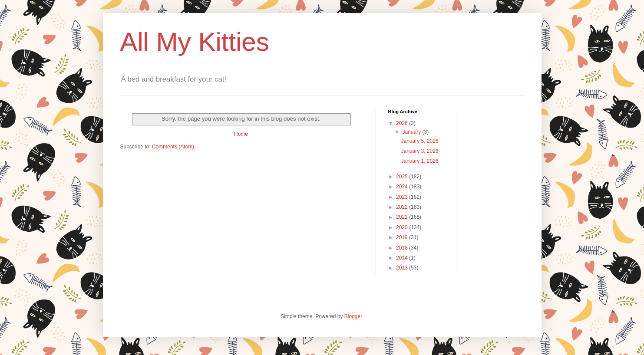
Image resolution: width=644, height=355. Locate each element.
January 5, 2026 (419, 141)
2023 (403, 197)
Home (241, 134)
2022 (403, 207)
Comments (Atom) (173, 147)
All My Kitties (195, 42)
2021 (403, 217)
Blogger (353, 316)
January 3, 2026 (419, 151)
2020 (403, 227)
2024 (403, 187)
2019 (403, 237)
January (412, 132)
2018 (403, 248)
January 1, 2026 (419, 161)
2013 (403, 268)
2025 (403, 177)
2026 (403, 123)
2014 (403, 258)
